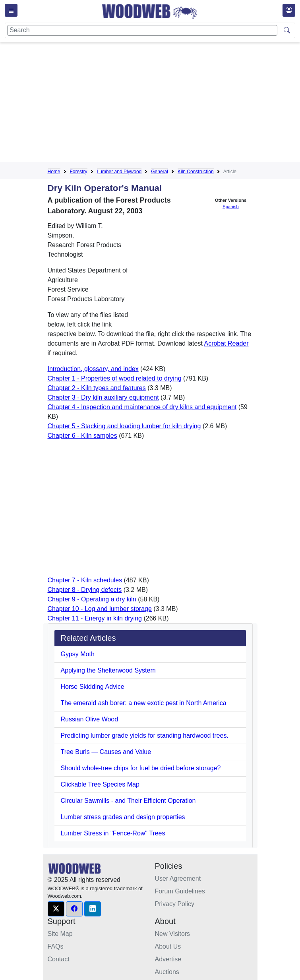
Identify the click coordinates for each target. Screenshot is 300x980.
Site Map (60, 934)
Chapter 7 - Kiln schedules (85, 580)
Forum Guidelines (180, 891)
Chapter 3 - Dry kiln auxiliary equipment (103, 397)
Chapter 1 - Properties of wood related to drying (115, 378)
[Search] (142, 30)
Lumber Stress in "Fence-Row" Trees (113, 833)
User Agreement (178, 879)
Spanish (230, 207)
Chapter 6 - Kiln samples (82, 436)
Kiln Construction (196, 172)
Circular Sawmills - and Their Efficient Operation (128, 801)
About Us (168, 946)
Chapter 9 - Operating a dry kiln (92, 599)
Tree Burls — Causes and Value (106, 752)
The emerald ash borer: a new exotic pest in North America (144, 703)
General (160, 172)
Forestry (79, 172)
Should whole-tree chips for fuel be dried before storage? (141, 768)
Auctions (167, 972)
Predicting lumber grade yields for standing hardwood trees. (145, 735)
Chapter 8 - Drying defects (85, 590)
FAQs (56, 946)
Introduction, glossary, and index (93, 369)
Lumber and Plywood (119, 172)
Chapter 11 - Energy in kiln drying (95, 618)
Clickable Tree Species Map (100, 784)
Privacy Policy (175, 904)
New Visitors (173, 934)
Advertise (168, 959)
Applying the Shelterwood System (108, 670)
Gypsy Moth (78, 654)
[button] (56, 909)
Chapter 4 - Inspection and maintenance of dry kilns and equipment (142, 407)
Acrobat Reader (226, 343)
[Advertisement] (174, 104)
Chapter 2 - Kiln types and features (97, 388)
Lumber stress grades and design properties (123, 817)
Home (54, 172)
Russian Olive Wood (90, 719)
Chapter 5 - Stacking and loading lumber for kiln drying (124, 426)
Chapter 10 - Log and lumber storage (100, 609)
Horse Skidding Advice (93, 687)
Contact (59, 959)
